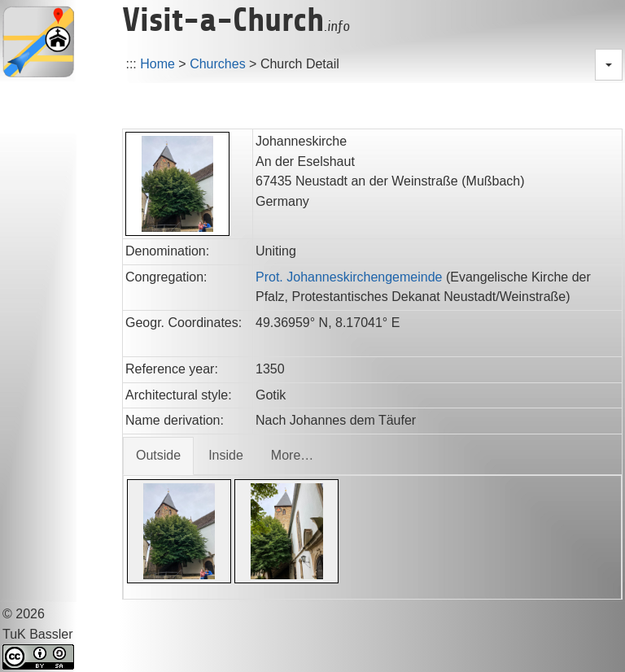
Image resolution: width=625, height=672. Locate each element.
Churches (217, 64)
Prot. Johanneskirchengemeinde (349, 277)
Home (157, 64)
